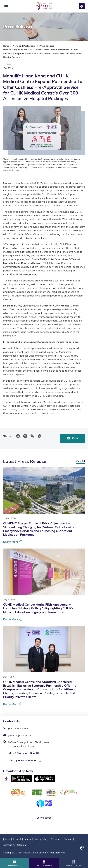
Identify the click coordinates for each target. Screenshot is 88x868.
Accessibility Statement (15, 845)
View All (80, 461)
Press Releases (47, 46)
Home (6, 46)
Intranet (17, 839)
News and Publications (24, 46)
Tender (28, 839)
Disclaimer (56, 839)
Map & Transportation (22, 753)
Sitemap (68, 839)
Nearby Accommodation (23, 760)
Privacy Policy (41, 839)
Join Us (7, 839)
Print (73, 438)
